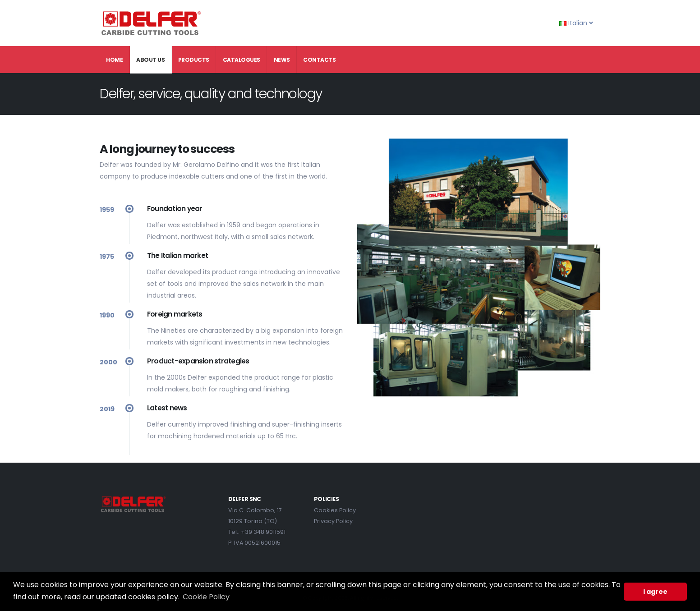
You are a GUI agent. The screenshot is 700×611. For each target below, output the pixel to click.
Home (114, 60)
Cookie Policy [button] (206, 597)
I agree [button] (655, 592)
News (282, 60)
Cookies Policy (335, 510)
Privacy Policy (333, 521)
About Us (150, 60)
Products (194, 60)
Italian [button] (576, 23)
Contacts (319, 60)
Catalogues (242, 60)
